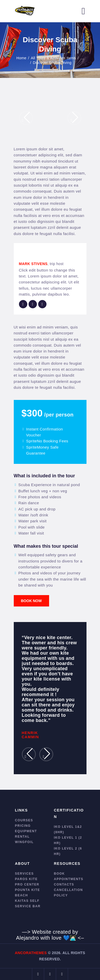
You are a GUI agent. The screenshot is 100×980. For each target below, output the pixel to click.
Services (24, 874)
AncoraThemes (31, 953)
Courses (24, 820)
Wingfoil (24, 842)
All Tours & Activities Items (54, 58)
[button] (26, 118)
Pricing (23, 826)
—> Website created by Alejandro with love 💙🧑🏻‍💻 (47, 935)
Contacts (64, 884)
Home (21, 58)
